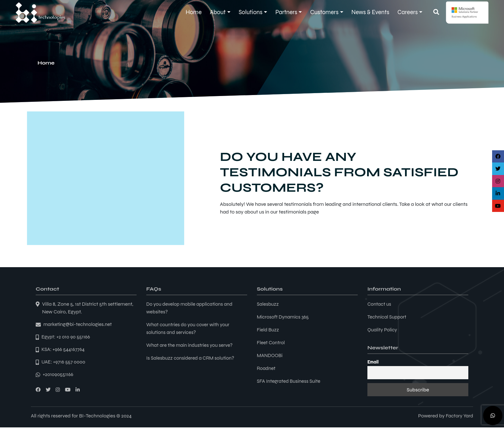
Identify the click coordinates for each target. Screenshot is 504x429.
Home (194, 12)
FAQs (154, 289)
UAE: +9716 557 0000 (64, 363)
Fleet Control (271, 342)
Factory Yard (459, 417)
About (218, 12)
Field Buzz (268, 330)
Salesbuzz (268, 304)
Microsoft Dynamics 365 (284, 317)
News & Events (370, 12)
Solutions (250, 12)
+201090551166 (59, 376)
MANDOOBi (270, 355)
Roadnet (267, 368)
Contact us (380, 304)
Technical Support (388, 317)
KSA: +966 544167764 (64, 350)
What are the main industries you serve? (191, 345)
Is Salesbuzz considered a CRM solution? (192, 358)
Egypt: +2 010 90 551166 (67, 337)
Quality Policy (383, 330)
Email (373, 362)
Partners (286, 12)
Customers (324, 12)
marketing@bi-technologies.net (79, 324)
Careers (408, 12)
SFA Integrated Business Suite (290, 381)
